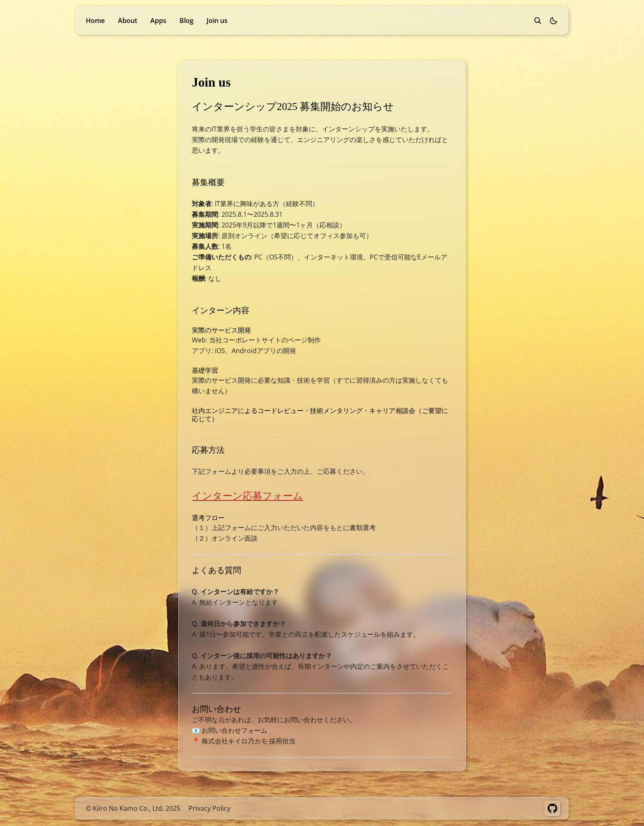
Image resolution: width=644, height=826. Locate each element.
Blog (186, 21)
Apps (158, 21)
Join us (217, 21)
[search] (538, 21)
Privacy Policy (209, 808)
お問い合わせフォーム (235, 730)
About (128, 21)
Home (95, 21)
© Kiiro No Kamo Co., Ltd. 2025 (133, 808)
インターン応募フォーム (247, 495)
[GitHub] (552, 808)
